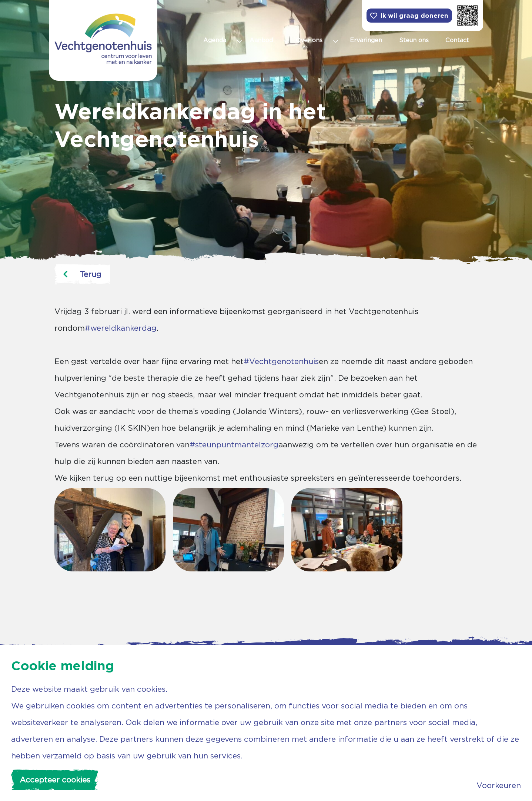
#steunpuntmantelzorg (234, 445)
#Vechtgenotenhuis (281, 361)
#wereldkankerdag (121, 328)
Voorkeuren (499, 785)
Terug (82, 274)
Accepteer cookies (55, 780)
